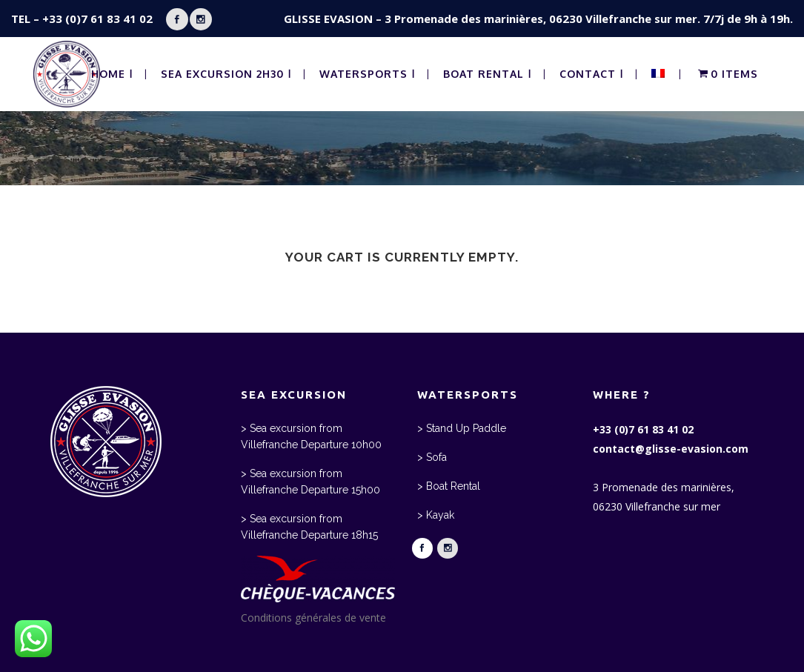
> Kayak (436, 515)
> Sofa (432, 457)
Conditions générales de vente (313, 618)
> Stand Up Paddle (462, 428)
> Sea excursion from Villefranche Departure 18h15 (309, 527)
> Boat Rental (449, 486)
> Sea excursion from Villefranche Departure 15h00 (310, 482)
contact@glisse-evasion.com (671, 449)
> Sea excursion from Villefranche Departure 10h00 (311, 436)
